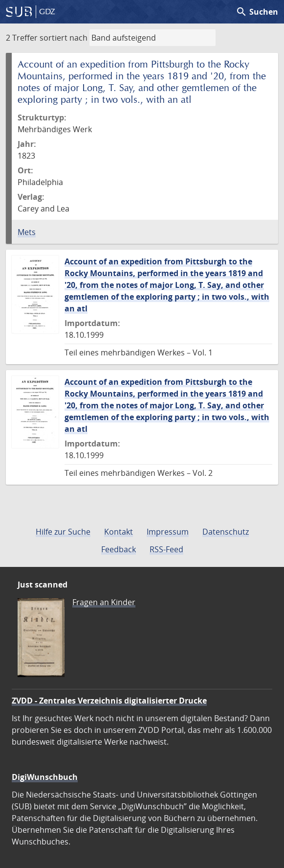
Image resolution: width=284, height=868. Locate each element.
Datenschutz (226, 532)
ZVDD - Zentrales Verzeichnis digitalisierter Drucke (109, 701)
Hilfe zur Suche (63, 532)
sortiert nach (64, 38)
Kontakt (119, 532)
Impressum (168, 532)
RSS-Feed (166, 549)
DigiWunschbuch (45, 777)
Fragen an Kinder (104, 602)
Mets (27, 232)
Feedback (119, 549)
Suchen (257, 12)
